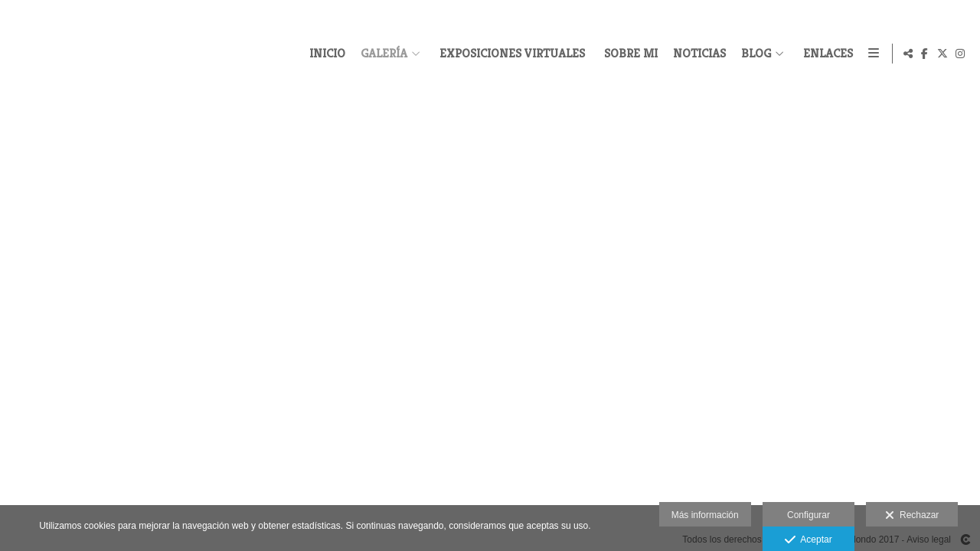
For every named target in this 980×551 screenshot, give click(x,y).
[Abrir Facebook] (925, 54)
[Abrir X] (942, 54)
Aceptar (808, 540)
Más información (705, 515)
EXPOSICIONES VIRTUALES (510, 54)
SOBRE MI (629, 54)
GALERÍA (382, 54)
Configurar (808, 515)
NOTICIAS (697, 54)
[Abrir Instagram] (960, 54)
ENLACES (826, 54)
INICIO (325, 54)
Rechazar (912, 516)
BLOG (754, 54)
